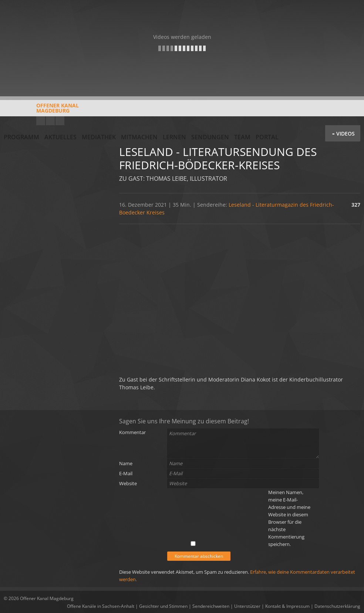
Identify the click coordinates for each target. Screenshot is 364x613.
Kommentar (132, 432)
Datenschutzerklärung (337, 606)
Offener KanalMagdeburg (41, 111)
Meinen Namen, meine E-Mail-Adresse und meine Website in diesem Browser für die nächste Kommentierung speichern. (289, 518)
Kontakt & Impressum (287, 606)
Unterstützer (247, 606)
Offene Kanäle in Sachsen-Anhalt (101, 606)
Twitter (60, 121)
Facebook (50, 121)
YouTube (41, 121)
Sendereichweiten (211, 606)
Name (126, 463)
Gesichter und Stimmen (163, 606)
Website (128, 483)
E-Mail (126, 473)
